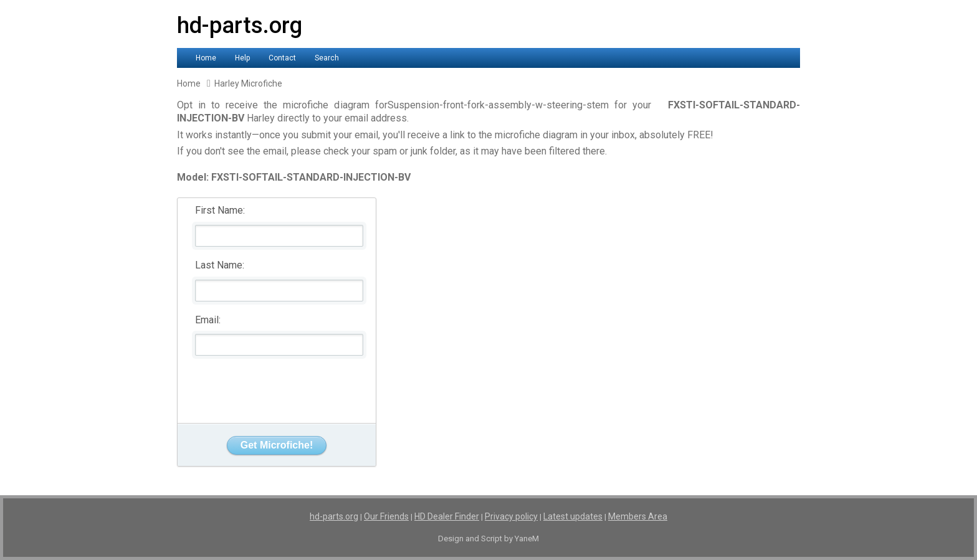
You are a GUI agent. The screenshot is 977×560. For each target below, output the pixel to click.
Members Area (638, 516)
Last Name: (220, 265)
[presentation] (277, 386)
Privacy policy (511, 516)
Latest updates (573, 516)
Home (206, 58)
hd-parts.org (240, 26)
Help (242, 58)
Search (327, 58)
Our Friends (386, 516)
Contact (282, 58)
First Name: (220, 210)
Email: (208, 320)
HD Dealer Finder (447, 516)
